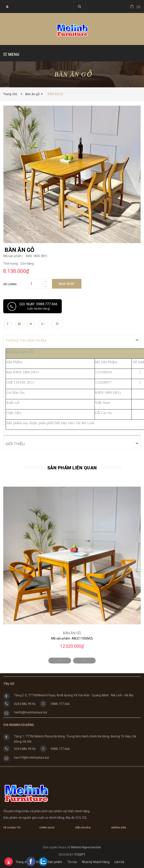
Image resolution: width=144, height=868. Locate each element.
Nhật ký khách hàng (96, 862)
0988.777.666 (60, 703)
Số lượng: (10, 284)
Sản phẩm (55, 862)
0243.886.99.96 (25, 703)
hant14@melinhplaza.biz (32, 757)
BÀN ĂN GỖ (72, 633)
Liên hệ (119, 862)
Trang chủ (11, 94)
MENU (11, 54)
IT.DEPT (80, 854)
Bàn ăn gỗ (32, 94)
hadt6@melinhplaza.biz (31, 712)
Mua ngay (67, 284)
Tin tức (72, 862)
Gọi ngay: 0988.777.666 (32, 306)
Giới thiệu (37, 862)
